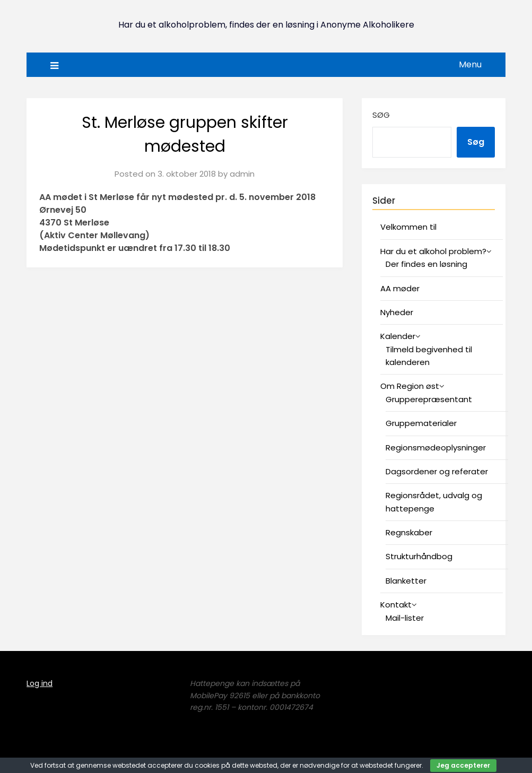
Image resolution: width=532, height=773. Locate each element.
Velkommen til (408, 227)
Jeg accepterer (463, 765)
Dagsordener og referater (437, 471)
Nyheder (397, 312)
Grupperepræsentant (429, 399)
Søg (381, 115)
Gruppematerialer (421, 423)
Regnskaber (409, 532)
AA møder (400, 288)
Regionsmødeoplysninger (436, 448)
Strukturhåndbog (419, 556)
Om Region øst (410, 386)
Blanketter (406, 581)
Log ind (40, 683)
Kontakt (396, 605)
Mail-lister (405, 618)
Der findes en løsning (426, 264)
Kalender (398, 336)
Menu (470, 64)
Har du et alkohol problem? (433, 251)
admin (242, 174)
